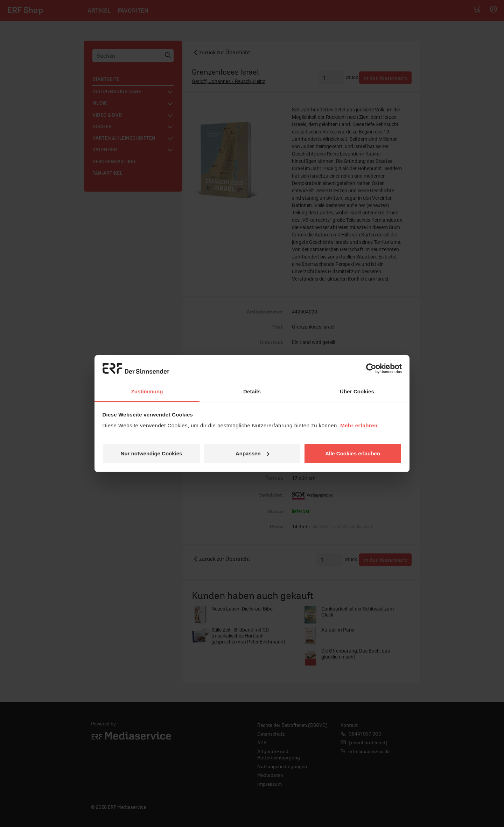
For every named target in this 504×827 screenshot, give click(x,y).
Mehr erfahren (359, 425)
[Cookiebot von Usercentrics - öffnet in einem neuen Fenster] (371, 368)
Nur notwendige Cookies (152, 453)
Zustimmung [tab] (147, 391)
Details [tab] (252, 391)
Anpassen (252, 453)
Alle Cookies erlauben (353, 453)
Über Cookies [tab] (357, 391)
